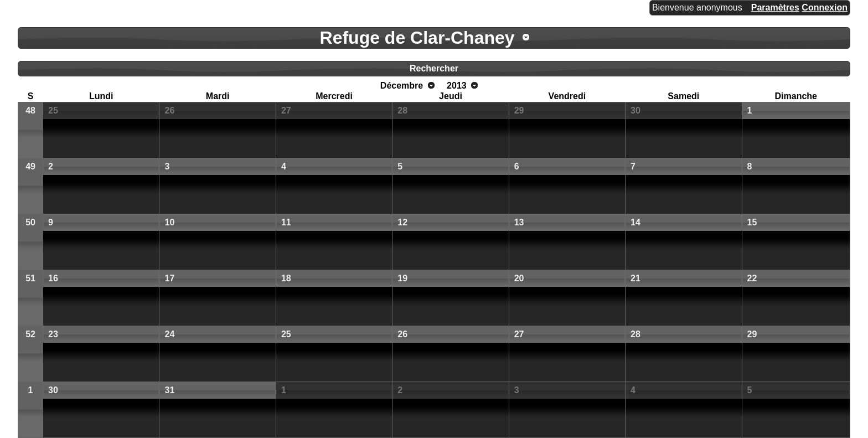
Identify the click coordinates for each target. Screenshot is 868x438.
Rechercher (434, 68)
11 (286, 222)
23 (53, 334)
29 (519, 110)
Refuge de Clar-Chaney (417, 38)
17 (169, 278)
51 (30, 278)
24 (169, 334)
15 (752, 222)
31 (169, 390)
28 (402, 110)
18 (286, 278)
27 (286, 110)
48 (30, 110)
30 (635, 110)
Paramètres (775, 7)
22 (752, 278)
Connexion (825, 7)
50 (30, 222)
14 (635, 222)
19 (402, 278)
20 (519, 278)
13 (519, 222)
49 (30, 166)
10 (169, 222)
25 (53, 110)
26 (169, 110)
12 (402, 222)
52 (30, 334)
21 (635, 278)
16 (53, 278)
